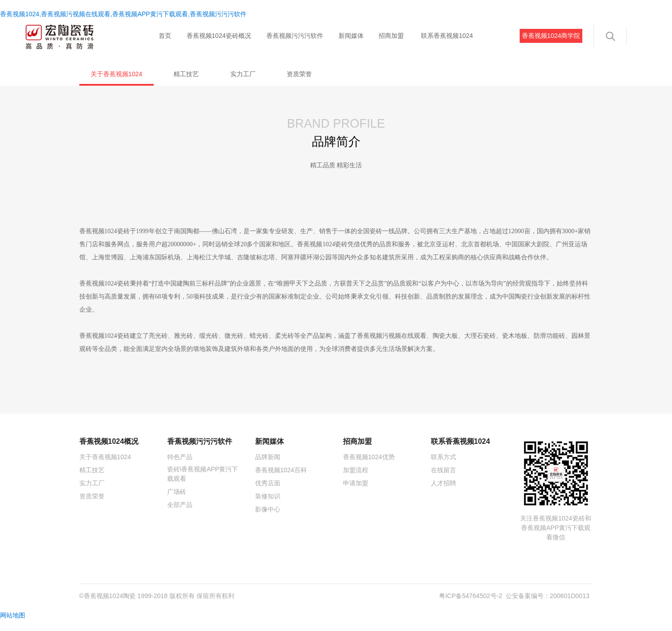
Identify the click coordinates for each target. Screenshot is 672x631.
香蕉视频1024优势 (369, 467)
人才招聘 (443, 493)
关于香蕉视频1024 (117, 74)
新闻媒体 (351, 36)
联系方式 (443, 467)
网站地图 (13, 626)
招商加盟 (391, 36)
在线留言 (443, 480)
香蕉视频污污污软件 (295, 36)
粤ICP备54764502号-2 (471, 606)
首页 (165, 36)
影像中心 (268, 520)
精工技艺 (186, 74)
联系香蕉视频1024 (447, 36)
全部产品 (180, 515)
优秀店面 (268, 493)
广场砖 (177, 502)
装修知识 (268, 507)
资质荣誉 (299, 74)
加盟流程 (356, 480)
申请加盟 (356, 493)
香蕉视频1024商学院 (551, 36)
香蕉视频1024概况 (109, 452)
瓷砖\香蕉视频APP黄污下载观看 (203, 484)
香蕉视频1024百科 (281, 480)
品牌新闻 (268, 467)
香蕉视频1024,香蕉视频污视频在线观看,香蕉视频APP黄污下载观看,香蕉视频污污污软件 (123, 14)
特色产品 (180, 467)
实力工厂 (243, 74)
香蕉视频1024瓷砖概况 (219, 36)
